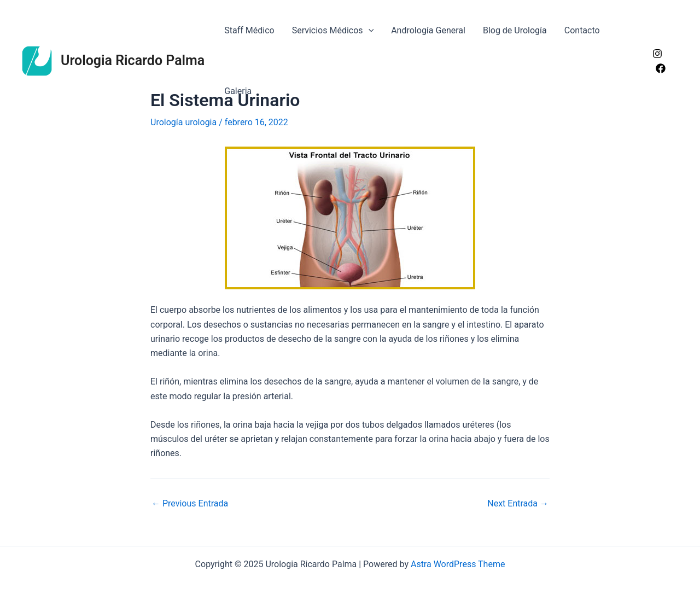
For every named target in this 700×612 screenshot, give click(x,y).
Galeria (238, 91)
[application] (369, 30)
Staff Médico (249, 30)
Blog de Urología (515, 30)
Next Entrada (518, 504)
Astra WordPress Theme (458, 564)
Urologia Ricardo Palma (133, 60)
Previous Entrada (190, 504)
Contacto (582, 30)
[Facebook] (661, 68)
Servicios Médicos (333, 30)
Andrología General (428, 30)
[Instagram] (657, 54)
